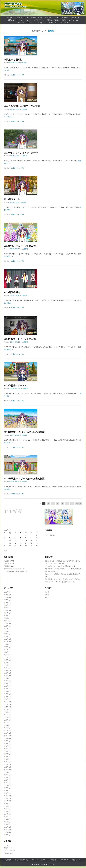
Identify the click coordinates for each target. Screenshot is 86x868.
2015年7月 (7, 778)
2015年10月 (8, 770)
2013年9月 (7, 835)
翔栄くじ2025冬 (9, 564)
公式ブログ (64, 860)
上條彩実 (51, 31)
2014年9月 (7, 804)
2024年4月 (7, 621)
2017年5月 (7, 720)
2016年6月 (7, 749)
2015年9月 (7, 772)
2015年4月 (7, 785)
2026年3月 (7, 592)
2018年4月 (7, 691)
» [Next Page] (72, 504)
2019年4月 (7, 660)
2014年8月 (7, 806)
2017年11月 (8, 704)
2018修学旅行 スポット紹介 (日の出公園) (24, 432)
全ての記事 (64, 23)
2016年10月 (8, 738)
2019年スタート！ (13, 199)
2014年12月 (8, 796)
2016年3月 (7, 757)
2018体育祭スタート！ (15, 385)
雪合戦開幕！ (49, 579)
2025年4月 (7, 605)
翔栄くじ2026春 (9, 561)
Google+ (15, 511)
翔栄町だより (75, 17)
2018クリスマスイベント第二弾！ (21, 246)
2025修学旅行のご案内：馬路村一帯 (16, 571)
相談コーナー (49, 597)
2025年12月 (8, 595)
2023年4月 (7, 637)
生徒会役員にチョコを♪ (52, 569)
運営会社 (54, 860)
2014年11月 (8, 798)
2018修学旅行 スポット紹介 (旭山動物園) (24, 479)
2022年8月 (7, 647)
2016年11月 (8, 736)
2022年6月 (7, 652)
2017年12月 (8, 702)
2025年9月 (7, 600)
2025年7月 (7, 603)
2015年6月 (7, 780)
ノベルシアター (39, 20)
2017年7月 (7, 715)
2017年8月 (7, 712)
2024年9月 (7, 613)
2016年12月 (8, 733)
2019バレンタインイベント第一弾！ (22, 153)
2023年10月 (8, 623)
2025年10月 (8, 597)
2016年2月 (7, 759)
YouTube (20, 511)
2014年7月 (7, 809)
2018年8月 (7, 681)
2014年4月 (7, 817)
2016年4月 (7, 754)
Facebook (6, 511)
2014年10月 (8, 801)
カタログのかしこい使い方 (53, 566)
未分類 (47, 592)
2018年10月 (8, 676)
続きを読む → (8, 70)
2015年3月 (7, 788)
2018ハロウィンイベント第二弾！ (21, 339)
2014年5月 (7, 814)
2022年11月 (8, 639)
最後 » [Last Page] (79, 504)
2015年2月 (7, 791)
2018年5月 (7, 689)
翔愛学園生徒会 (13, 4)
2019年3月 (7, 663)
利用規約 (8, 860)
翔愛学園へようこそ (22, 17)
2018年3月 (7, 694)
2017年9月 (7, 710)
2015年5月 (7, 783)
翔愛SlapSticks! (53, 20)
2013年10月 (8, 832)
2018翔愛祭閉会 (12, 292)
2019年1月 (7, 668)
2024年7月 (7, 616)
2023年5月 (7, 634)
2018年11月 (8, 673)
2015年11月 (8, 767)
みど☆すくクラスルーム (70, 20)
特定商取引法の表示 (22, 860)
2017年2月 (7, 728)
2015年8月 (7, 775)
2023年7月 (7, 629)
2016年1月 (7, 762)
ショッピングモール (62, 17)
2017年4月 (7, 723)
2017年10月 (8, 707)
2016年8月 (7, 744)
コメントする (20, 75)
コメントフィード (10, 850)
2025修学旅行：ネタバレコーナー (15, 569)
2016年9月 (7, 741)
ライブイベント (41, 23)
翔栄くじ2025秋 (9, 566)
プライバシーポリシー (40, 860)
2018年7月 (7, 684)
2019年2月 (7, 665)
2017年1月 (7, 731)
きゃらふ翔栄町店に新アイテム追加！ (23, 106)
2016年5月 (7, 751)
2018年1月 (7, 699)
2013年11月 (8, 830)
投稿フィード (8, 848)
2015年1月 (7, 793)
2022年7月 (7, 650)
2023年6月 (7, 631)
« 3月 (6, 551)
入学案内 (9, 17)
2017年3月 (7, 725)
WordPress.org (9, 853)
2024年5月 (7, 618)
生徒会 (13, 75)
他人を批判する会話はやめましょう (56, 574)
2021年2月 (7, 657)
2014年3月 (7, 819)
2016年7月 (7, 746)
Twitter (10, 511)
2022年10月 (8, 642)
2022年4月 (7, 655)
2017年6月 (7, 717)
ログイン (7, 845)
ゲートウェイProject (26, 23)
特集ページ (49, 17)
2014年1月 (7, 825)
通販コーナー (54, 23)
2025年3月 (7, 608)
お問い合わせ (76, 860)
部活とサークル (13, 20)
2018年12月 (8, 670)
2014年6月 (7, 811)
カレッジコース (26, 20)
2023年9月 (7, 626)
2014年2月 (7, 822)
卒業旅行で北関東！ (14, 60)
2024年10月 (8, 610)
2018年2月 (7, 697)
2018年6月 (7, 686)
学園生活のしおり (37, 17)
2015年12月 (8, 764)
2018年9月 (7, 678)
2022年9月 (7, 644)
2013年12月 (8, 827)
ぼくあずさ (62, 564)
